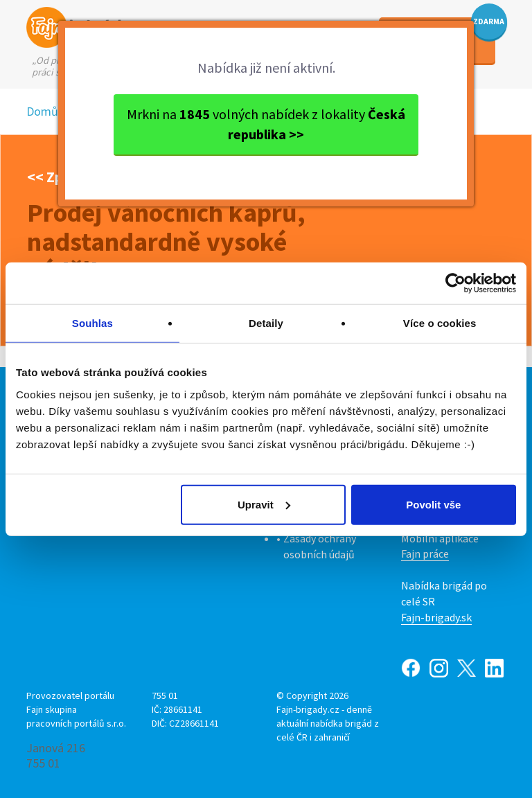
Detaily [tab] (266, 323)
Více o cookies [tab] (440, 323)
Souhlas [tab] (92, 323)
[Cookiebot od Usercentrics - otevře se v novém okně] (455, 283)
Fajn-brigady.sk (436, 617)
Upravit (264, 504)
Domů (42, 111)
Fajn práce (425, 553)
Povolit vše (433, 504)
